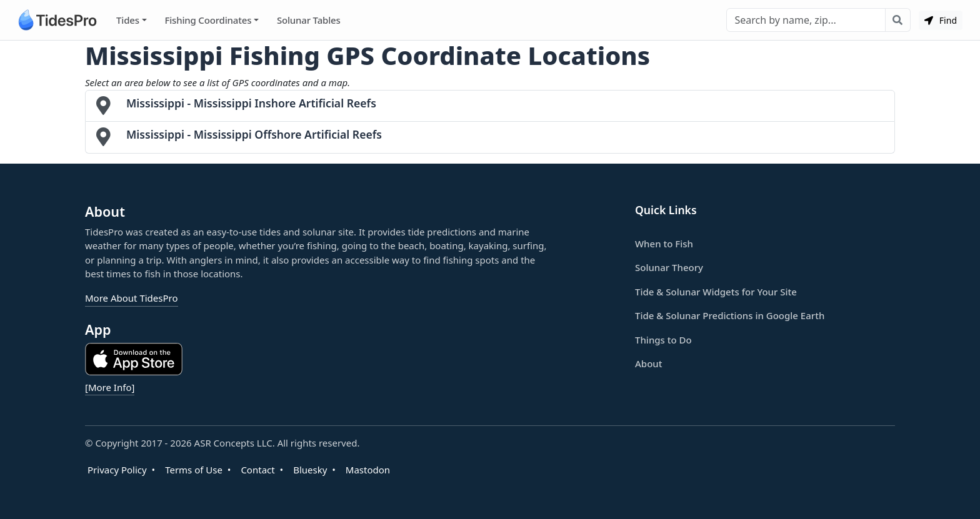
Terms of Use (194, 470)
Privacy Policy (117, 470)
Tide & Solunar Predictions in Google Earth (730, 315)
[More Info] (110, 387)
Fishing (208, 20)
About (648, 363)
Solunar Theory (669, 267)
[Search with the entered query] (898, 20)
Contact (257, 470)
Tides (128, 20)
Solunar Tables (309, 20)
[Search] (806, 20)
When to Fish (664, 244)
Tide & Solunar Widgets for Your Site (716, 292)
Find (941, 20)
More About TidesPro (132, 298)
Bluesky (310, 470)
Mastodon (368, 470)
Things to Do (663, 340)
